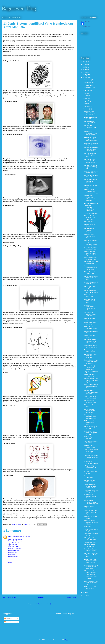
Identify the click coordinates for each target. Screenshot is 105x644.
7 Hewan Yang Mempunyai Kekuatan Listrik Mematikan (90, 198)
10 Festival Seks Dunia (91, 203)
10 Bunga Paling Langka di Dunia (90, 122)
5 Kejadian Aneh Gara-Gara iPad (91, 442)
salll (10, 536)
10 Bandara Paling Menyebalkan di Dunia (90, 423)
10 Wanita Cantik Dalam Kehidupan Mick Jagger (90, 113)
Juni (86, 96)
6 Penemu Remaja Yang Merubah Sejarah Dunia (90, 368)
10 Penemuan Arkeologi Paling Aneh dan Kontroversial (91, 149)
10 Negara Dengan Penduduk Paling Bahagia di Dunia (90, 417)
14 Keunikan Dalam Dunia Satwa (90, 296)
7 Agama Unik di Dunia (91, 372)
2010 (85, 595)
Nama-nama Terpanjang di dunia (91, 462)
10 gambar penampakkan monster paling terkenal (89, 307)
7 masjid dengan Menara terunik (89, 351)
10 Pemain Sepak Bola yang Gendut (91, 287)
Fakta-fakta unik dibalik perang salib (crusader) (91, 451)
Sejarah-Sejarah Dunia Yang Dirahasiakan (91, 530)
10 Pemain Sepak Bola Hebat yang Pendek (91, 291)
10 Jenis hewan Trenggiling (89, 507)
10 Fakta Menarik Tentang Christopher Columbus (91, 392)
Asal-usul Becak (89, 222)
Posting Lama (71, 597)
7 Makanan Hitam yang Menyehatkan (91, 144)
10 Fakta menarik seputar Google (90, 446)
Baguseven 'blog (19, 8)
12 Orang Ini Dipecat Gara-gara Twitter (90, 248)
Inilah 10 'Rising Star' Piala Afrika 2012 (90, 397)
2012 (85, 78)
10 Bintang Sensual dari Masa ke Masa (91, 263)
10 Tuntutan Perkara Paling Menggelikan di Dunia (91, 433)
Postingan (8, 619)
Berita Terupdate (13, 556)
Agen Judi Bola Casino (15, 539)
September (88, 88)
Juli (86, 93)
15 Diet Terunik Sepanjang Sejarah (91, 328)
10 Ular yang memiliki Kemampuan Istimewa (91, 181)
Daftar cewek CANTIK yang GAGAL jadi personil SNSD (91, 486)
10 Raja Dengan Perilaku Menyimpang (89, 230)
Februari (87, 106)
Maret (86, 104)
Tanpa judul (88, 527)
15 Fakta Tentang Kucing (89, 225)
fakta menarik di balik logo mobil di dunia (90, 346)
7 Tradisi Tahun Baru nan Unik (90, 578)
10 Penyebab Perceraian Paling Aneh (90, 127)
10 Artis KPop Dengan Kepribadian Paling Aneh (91, 167)
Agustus (87, 90)
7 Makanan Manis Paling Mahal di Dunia (90, 301)
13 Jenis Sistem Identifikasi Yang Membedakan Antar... (91, 191)
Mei (86, 98)
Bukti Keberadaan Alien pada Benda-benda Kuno (91, 583)
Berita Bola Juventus (15, 549)
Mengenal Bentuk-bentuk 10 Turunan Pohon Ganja (90, 268)
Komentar (8, 622)
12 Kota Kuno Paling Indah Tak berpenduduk (90, 356)
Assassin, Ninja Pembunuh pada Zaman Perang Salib (91, 502)
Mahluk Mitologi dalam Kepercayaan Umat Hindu (91, 386)
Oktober (87, 85)
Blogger (67, 640)
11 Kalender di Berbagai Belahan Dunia (90, 496)
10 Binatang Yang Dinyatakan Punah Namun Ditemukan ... (91, 161)
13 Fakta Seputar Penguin (89, 438)
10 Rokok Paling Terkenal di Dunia (90, 401)
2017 (85, 64)
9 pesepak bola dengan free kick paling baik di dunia (91, 457)
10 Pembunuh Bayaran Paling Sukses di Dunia (91, 278)
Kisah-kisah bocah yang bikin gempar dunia (91, 491)
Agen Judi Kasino (14, 547)
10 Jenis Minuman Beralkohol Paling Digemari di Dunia (90, 253)
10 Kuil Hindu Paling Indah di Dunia (90, 273)
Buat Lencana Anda (86, 27)
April (86, 101)
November (88, 83)
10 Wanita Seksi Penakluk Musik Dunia (90, 236)
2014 (85, 72)
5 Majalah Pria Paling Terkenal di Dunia (90, 258)
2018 (85, 62)
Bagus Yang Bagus (86, 21)
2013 (85, 75)
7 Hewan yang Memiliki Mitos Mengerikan (91, 172)
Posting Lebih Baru (10, 597)
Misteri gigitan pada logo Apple (90, 323)
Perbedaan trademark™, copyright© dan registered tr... (89, 208)
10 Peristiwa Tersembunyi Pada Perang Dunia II (90, 133)
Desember (88, 80)
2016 (85, 67)
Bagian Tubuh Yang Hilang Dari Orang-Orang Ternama (90, 561)
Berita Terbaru (13, 552)
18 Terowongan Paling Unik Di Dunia (91, 588)
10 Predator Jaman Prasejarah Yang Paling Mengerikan (90, 341)
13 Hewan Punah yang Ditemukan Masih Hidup (91, 555)
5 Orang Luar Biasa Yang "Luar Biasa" (90, 539)
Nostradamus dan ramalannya (89, 477)
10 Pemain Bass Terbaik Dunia (89, 375)
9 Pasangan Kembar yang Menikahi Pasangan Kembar (90, 139)
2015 (85, 70)
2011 (85, 593)
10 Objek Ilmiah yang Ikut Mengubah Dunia (90, 155)
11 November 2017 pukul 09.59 (21, 536)
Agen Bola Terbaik (14, 543)
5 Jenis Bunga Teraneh (91, 213)
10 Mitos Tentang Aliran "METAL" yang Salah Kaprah (91, 380)
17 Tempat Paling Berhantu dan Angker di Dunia (91, 522)
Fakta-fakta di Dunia (90, 542)
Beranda (41, 597)
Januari (87, 109)
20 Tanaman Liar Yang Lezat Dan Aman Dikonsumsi (91, 567)
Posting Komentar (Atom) (43, 604)
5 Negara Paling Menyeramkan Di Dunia (90, 467)
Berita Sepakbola (13, 550)
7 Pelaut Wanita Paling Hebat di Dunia (91, 176)
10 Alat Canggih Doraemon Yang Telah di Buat (90, 411)
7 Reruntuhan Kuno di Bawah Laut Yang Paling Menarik (91, 572)
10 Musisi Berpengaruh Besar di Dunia (91, 283)
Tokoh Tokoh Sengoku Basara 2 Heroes (91, 550)
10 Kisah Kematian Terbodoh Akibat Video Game (90, 218)
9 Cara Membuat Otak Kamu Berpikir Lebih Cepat (91, 512)
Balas (10, 563)
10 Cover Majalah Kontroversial (89, 546)
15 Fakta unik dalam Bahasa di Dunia (90, 481)
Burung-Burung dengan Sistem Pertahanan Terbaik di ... (91, 362)
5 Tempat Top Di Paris (91, 245)
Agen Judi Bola (13, 545)
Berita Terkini (12, 554)
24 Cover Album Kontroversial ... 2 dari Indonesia (90, 314)
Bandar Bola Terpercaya (16, 541)
